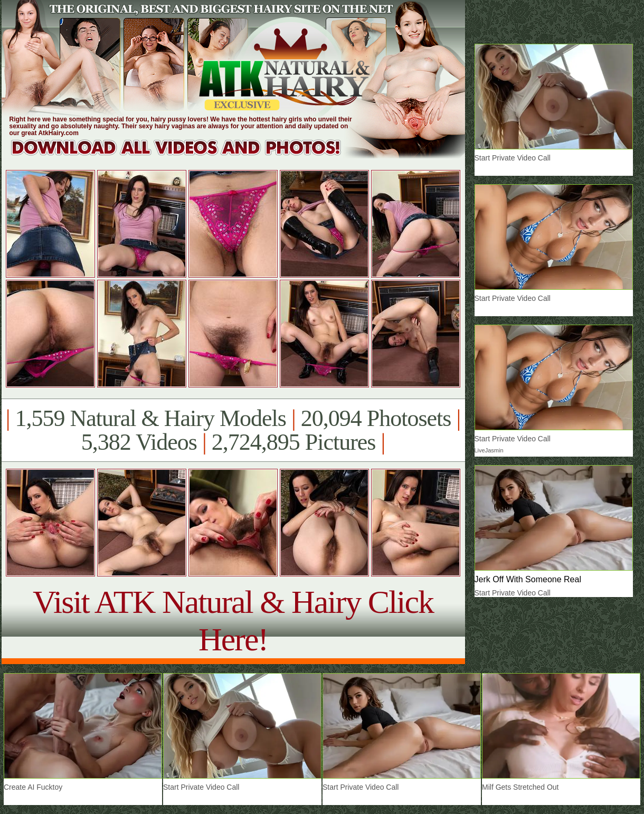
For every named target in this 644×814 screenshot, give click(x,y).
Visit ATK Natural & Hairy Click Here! (233, 621)
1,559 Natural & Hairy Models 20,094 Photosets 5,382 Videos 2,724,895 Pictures (233, 430)
